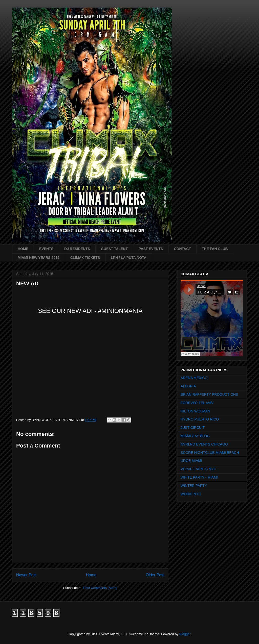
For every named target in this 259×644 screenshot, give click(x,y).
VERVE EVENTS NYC (198, 469)
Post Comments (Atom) (100, 588)
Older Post (155, 575)
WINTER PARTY (194, 486)
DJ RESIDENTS (77, 249)
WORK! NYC (191, 494)
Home (91, 575)
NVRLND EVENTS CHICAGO (204, 444)
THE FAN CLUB (215, 249)
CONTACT (182, 249)
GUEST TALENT (114, 249)
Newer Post (26, 575)
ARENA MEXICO (194, 378)
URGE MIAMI (191, 461)
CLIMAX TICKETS (85, 258)
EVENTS (46, 249)
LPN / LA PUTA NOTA (129, 258)
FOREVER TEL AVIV (197, 403)
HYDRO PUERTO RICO (200, 419)
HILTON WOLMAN (195, 411)
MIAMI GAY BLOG (195, 436)
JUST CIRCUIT (193, 428)
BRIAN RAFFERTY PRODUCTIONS (209, 394)
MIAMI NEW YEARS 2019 (39, 258)
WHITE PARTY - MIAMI (199, 477)
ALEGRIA (188, 386)
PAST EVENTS (151, 249)
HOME (23, 249)
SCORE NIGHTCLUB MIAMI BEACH (210, 453)
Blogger (185, 634)
